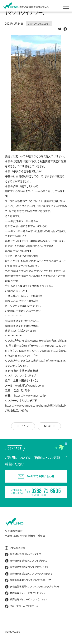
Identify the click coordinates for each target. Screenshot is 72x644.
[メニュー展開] (67, 6)
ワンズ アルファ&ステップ (39, 24)
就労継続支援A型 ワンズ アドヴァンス (26, 561)
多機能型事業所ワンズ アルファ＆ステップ (28, 580)
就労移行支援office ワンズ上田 (23, 554)
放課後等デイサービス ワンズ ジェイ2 (26, 600)
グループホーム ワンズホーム (22, 606)
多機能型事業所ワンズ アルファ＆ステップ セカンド (32, 587)
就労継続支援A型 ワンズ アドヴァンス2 (26, 567)
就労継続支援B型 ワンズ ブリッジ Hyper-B (29, 574)
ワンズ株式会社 (15, 548)
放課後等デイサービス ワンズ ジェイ (25, 593)
